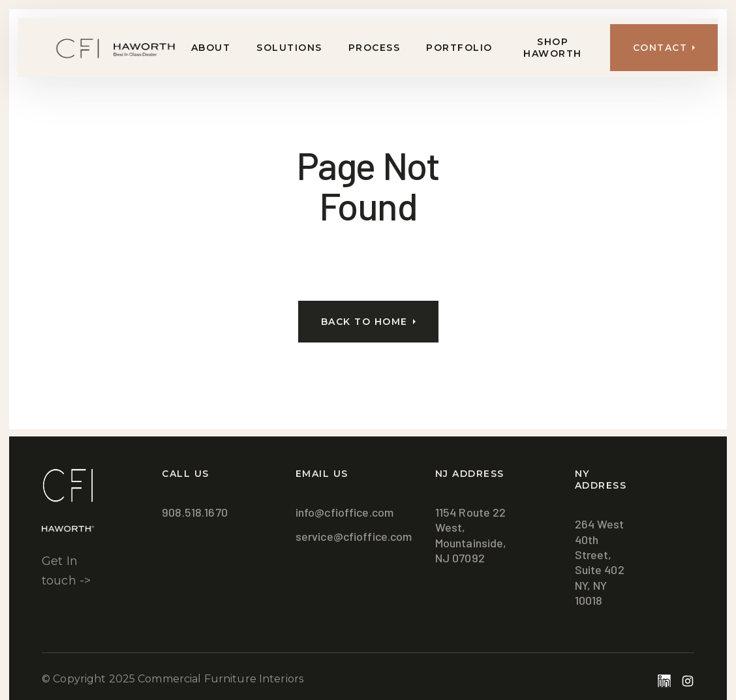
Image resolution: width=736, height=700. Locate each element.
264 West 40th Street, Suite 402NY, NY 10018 (600, 562)
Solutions (289, 48)
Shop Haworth (553, 48)
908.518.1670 (195, 512)
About (211, 48)
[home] (98, 48)
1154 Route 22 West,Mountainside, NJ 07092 (471, 535)
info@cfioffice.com (345, 512)
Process (375, 48)
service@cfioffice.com (354, 536)
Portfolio (459, 48)
